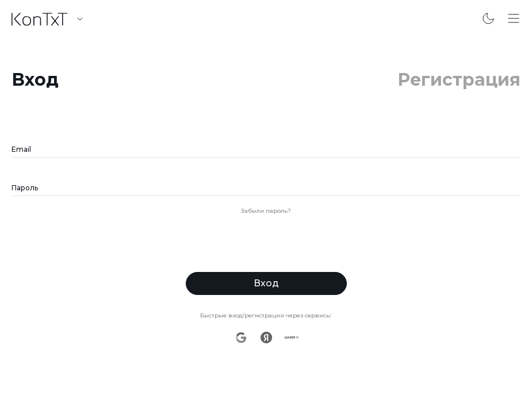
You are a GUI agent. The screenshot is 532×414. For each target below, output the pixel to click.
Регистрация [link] (459, 80)
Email (21, 149)
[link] (41, 19)
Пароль (25, 188)
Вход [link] (35, 80)
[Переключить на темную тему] (488, 18)
